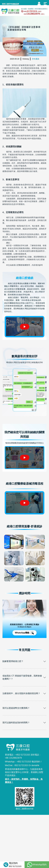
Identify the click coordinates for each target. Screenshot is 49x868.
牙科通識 (35, 59)
